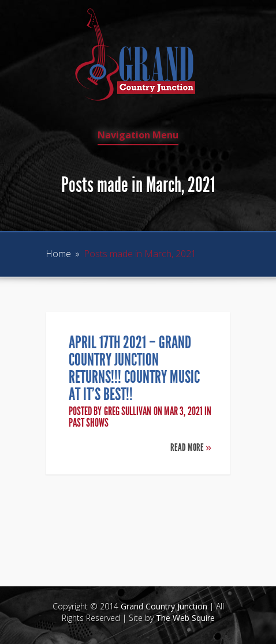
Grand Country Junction (164, 606)
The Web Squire (185, 618)
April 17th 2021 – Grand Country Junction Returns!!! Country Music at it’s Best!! (134, 368)
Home (58, 254)
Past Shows (89, 423)
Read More (191, 447)
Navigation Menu (138, 136)
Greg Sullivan (128, 411)
